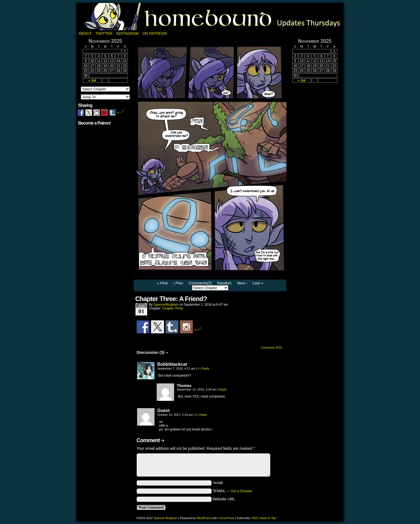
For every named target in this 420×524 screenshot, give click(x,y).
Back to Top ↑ (269, 518)
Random (224, 283)
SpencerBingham (166, 305)
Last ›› (258, 283)
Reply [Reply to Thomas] (223, 389)
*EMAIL (233, 491)
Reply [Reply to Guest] (203, 415)
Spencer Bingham (166, 518)
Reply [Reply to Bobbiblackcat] (206, 368)
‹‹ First (162, 283)
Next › (242, 283)
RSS (255, 518)
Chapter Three (173, 308)
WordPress (204, 518)
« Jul (92, 80)
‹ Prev (178, 283)
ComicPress (226, 518)
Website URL (224, 499)
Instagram (127, 33)
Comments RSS (271, 348)
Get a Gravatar (241, 491)
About (85, 33)
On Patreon (155, 33)
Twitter (104, 33)
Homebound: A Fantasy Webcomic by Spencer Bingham (210, 17)
